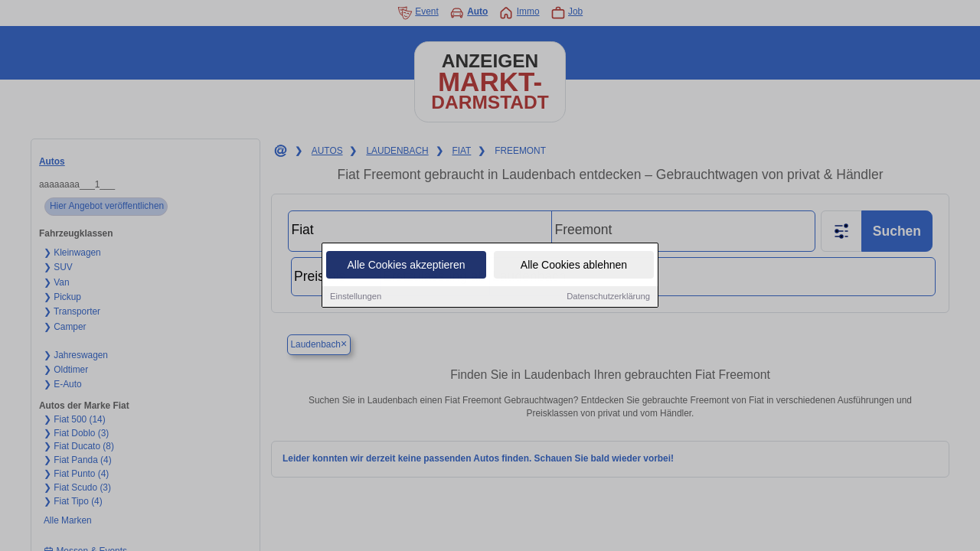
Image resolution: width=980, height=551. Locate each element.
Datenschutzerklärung (608, 297)
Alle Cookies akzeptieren (406, 266)
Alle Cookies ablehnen (574, 266)
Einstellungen (356, 297)
